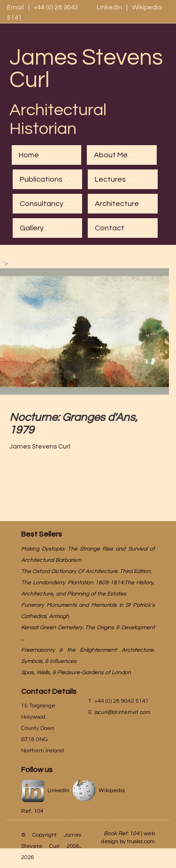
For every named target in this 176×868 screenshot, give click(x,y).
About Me (114, 155)
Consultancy (45, 204)
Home (29, 155)
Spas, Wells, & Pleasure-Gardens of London (76, 673)
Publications (44, 179)
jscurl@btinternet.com (122, 712)
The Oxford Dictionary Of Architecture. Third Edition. (86, 571)
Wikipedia (147, 7)
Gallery (35, 228)
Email (15, 7)
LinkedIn (110, 7)
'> (84, 327)
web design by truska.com (128, 838)
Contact (110, 228)
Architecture (120, 204)
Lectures (113, 179)
